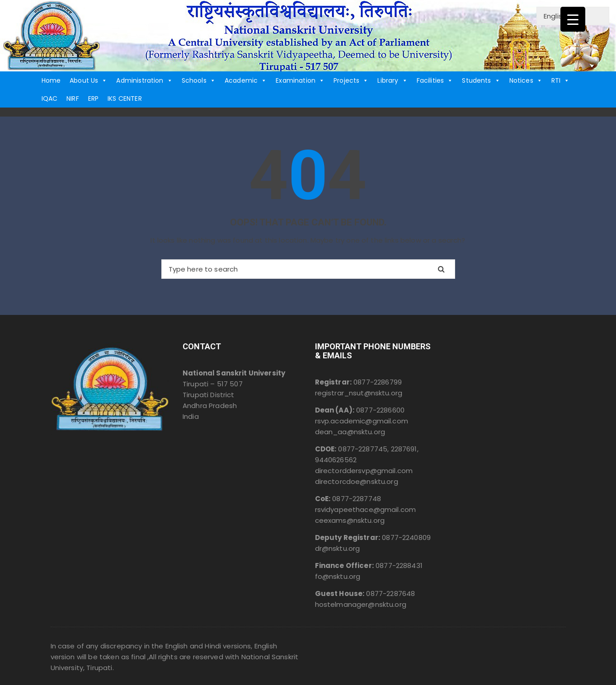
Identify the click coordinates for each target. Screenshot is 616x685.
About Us (88, 80)
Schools (199, 80)
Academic (246, 80)
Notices (526, 80)
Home (51, 80)
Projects (351, 80)
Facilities (435, 80)
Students (481, 80)
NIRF (73, 99)
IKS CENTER (125, 99)
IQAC (50, 99)
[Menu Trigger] (573, 19)
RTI (561, 80)
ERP (93, 99)
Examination (300, 80)
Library (392, 80)
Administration (144, 80)
